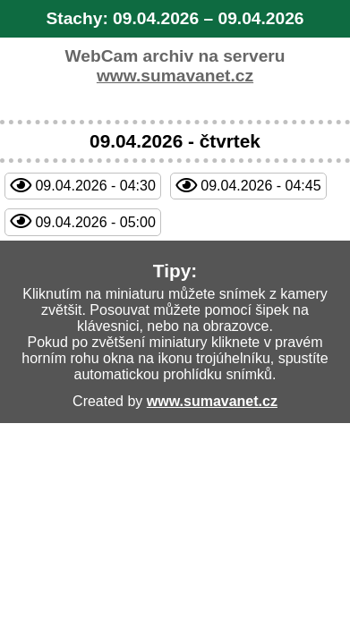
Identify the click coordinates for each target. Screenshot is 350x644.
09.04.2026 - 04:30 (95, 186)
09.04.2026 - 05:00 (95, 222)
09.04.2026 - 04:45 (260, 186)
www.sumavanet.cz (175, 76)
